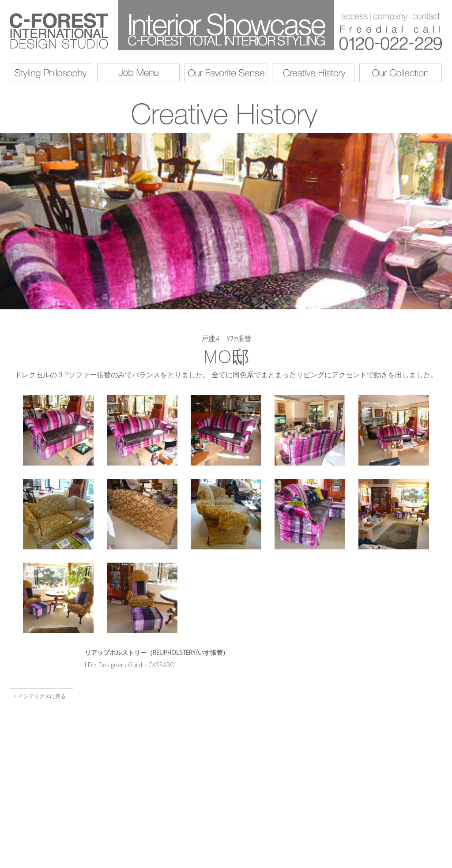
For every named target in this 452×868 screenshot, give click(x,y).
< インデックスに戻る (40, 696)
